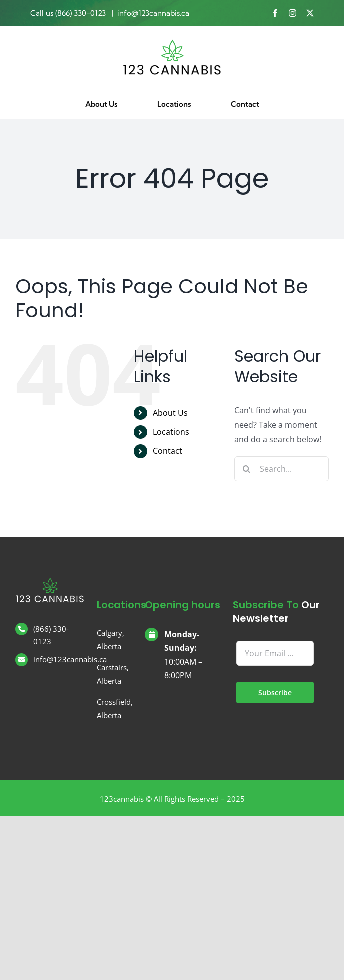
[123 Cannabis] (172, 43)
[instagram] (293, 13)
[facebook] (275, 13)
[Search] (247, 469)
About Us (170, 413)
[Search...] (282, 469)
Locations (171, 432)
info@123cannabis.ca (153, 13)
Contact (167, 451)
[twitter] (310, 13)
